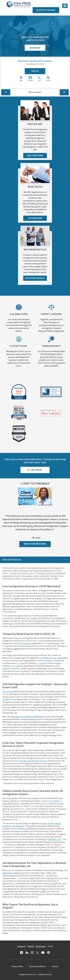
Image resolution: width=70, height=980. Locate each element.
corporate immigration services (32, 761)
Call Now (36, 470)
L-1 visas (41, 663)
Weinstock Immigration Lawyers (35, 61)
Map (21, 79)
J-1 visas (21, 663)
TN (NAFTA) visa (49, 658)
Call (39, 79)
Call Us (35, 71)
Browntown (41, 946)
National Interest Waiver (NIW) (25, 717)
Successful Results (35, 278)
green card (9, 692)
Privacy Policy (17, 966)
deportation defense (12, 873)
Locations (21, 946)
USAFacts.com (54, 839)
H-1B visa (24, 643)
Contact (55, 966)
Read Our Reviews (35, 544)
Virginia (31, 946)
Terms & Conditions (37, 966)
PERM (6, 699)
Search (48, 79)
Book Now (35, 48)
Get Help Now (35, 218)
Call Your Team (35, 156)
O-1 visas (16, 666)
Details (30, 79)
